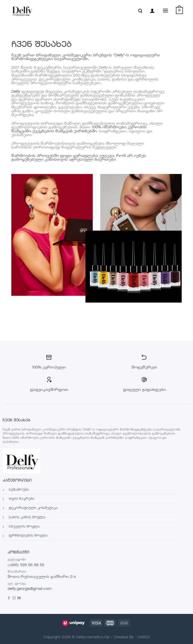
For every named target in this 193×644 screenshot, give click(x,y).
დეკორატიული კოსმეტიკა (33, 508)
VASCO (143, 637)
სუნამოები (19, 490)
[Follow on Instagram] (14, 599)
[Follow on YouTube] (19, 599)
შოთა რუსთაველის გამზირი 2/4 (42, 577)
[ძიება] (140, 11)
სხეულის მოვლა (24, 527)
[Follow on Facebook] (9, 599)
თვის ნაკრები (22, 499)
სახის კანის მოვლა (27, 517)
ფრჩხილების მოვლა (28, 536)
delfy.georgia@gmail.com (30, 589)
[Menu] (165, 10)
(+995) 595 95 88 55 (26, 565)
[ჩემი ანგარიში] (152, 11)
